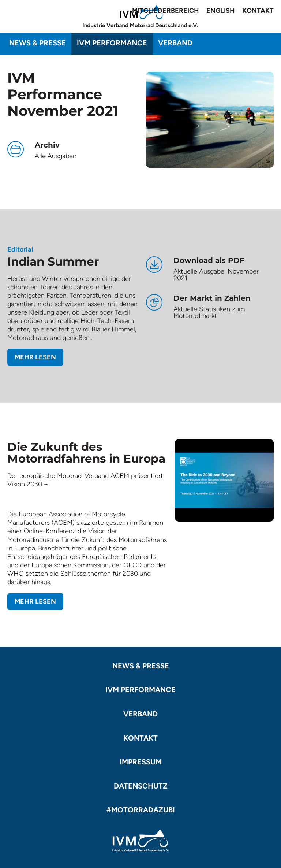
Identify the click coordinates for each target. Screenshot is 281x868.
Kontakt (258, 11)
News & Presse (38, 43)
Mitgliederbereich (166, 11)
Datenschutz (141, 786)
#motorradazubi (141, 810)
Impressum (141, 762)
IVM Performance (112, 43)
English (221, 11)
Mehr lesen (35, 357)
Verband (175, 43)
